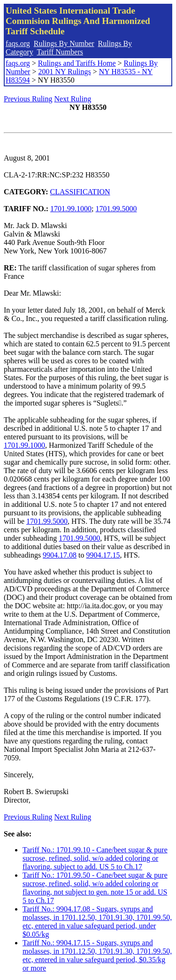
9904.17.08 (60, 555)
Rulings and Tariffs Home (77, 63)
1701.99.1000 (71, 209)
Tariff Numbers (60, 52)
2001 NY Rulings (64, 72)
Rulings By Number (64, 43)
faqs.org (18, 43)
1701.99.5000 (116, 209)
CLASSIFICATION (80, 192)
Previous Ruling (28, 99)
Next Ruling (73, 99)
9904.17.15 (103, 555)
